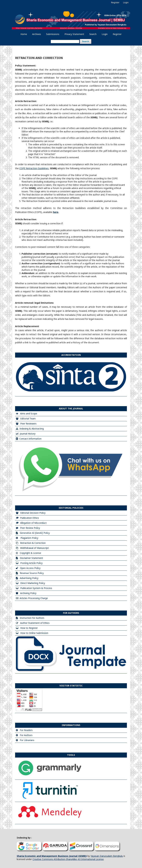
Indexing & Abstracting (32, 429)
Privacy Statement (74, 34)
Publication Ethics (29, 518)
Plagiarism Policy (29, 538)
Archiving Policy (28, 593)
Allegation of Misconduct (33, 523)
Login (105, 34)
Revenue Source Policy (32, 573)
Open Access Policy (30, 568)
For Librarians (27, 740)
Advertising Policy (29, 578)
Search (93, 34)
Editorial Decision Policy (33, 513)
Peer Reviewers (28, 424)
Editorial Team (28, 419)
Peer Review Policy (30, 528)
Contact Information (30, 439)
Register (117, 34)
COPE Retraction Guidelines (34, 168)
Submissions (53, 34)
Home (24, 34)
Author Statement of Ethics (35, 623)
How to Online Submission (34, 633)
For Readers (26, 730)
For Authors (26, 735)
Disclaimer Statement (31, 558)
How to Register (29, 628)
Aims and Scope (29, 414)
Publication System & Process (36, 588)
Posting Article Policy (31, 563)
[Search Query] (65, 42)
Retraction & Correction (33, 543)
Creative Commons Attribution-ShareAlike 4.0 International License (68, 859)
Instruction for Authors (32, 618)
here (56, 212)
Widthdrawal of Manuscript (34, 548)
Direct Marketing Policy (33, 583)
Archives (37, 34)
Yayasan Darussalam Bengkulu (107, 856)
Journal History (28, 434)
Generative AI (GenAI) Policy (35, 533)
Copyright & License (30, 553)
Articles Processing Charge (34, 598)
